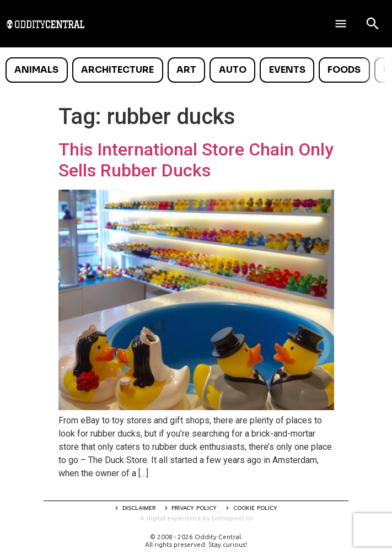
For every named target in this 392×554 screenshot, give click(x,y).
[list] (196, 70)
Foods (344, 70)
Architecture (117, 70)
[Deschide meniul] (341, 24)
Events (287, 70)
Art (186, 70)
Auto (233, 70)
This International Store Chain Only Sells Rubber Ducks (196, 160)
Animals (36, 70)
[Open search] (373, 24)
